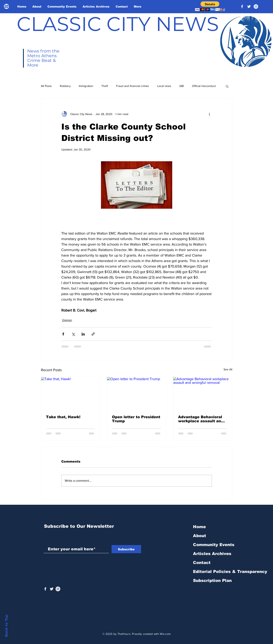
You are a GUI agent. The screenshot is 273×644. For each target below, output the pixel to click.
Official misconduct (204, 86)
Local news (164, 86)
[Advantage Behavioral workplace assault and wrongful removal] (203, 394)
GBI (182, 86)
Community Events (214, 545)
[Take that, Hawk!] (71, 394)
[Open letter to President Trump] (136, 394)
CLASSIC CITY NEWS (118, 24)
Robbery (65, 86)
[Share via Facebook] (63, 334)
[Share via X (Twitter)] (73, 334)
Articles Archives (212, 554)
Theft (105, 86)
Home (199, 527)
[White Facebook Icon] (45, 589)
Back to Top (6, 626)
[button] (210, 6)
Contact (202, 563)
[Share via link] (93, 334)
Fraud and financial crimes (133, 86)
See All (228, 369)
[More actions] (209, 114)
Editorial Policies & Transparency (230, 572)
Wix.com (165, 634)
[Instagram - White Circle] (256, 7)
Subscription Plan (212, 580)
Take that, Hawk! (63, 417)
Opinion (67, 320)
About (200, 536)
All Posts (46, 86)
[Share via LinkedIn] (83, 334)
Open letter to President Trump (136, 419)
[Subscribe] (126, 549)
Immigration (86, 86)
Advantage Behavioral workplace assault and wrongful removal (201, 419)
